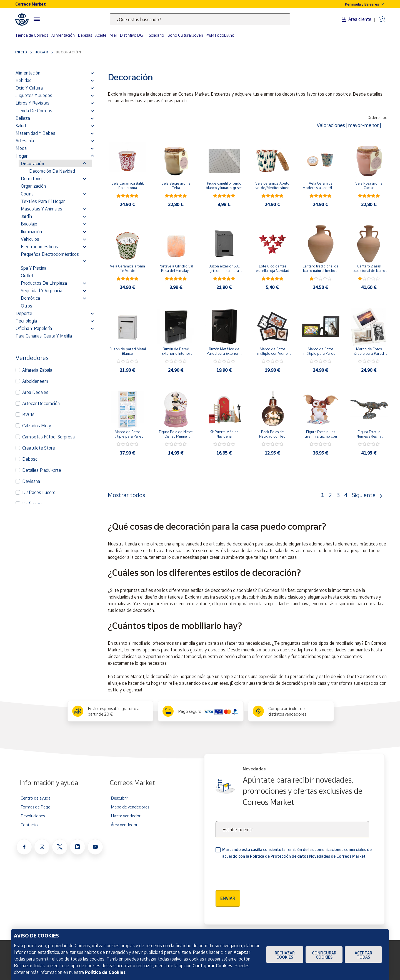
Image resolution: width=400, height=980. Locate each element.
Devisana (31, 481)
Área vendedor (124, 825)
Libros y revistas (32, 103)
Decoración (32, 163)
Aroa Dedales (35, 392)
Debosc (30, 459)
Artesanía (25, 141)
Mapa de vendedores (130, 807)
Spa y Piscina (34, 268)
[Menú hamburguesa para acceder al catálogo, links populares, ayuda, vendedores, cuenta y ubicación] (37, 19)
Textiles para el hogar (43, 201)
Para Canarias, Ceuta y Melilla (44, 336)
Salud (21, 126)
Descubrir (119, 798)
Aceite (101, 35)
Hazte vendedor (126, 816)
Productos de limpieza (44, 283)
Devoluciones (33, 816)
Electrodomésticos (39, 247)
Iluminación (31, 232)
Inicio (21, 52)
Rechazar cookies (285, 955)
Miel (113, 35)
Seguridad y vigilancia (42, 291)
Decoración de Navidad (52, 171)
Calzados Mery (37, 426)
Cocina (27, 194)
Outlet (27, 276)
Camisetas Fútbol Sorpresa (48, 437)
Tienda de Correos (32, 35)
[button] (92, 73)
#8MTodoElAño (220, 35)
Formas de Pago (36, 807)
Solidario (157, 35)
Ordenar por (378, 117)
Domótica (30, 298)
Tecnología (26, 321)
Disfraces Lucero (39, 492)
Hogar (42, 52)
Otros (27, 306)
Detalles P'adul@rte (42, 470)
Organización (33, 186)
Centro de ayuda (36, 798)
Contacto (29, 825)
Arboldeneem (35, 381)
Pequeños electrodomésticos (50, 254)
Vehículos (30, 239)
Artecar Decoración (41, 403)
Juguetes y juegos (34, 95)
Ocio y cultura (29, 88)
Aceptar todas (363, 955)
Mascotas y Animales (42, 209)
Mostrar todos (126, 495)
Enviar (228, 898)
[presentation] (258, 873)
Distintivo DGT (133, 35)
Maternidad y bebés (35, 133)
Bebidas (85, 35)
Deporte (24, 313)
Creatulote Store (39, 448)
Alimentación (63, 35)
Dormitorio (31, 178)
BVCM (28, 415)
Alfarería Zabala (37, 370)
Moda (21, 148)
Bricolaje (29, 224)
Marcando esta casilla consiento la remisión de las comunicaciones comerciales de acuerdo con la (297, 853)
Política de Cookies (105, 972)
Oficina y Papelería (34, 328)
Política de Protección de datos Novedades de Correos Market (308, 856)
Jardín (26, 216)
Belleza (23, 118)
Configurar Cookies (324, 955)
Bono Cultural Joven (185, 35)
